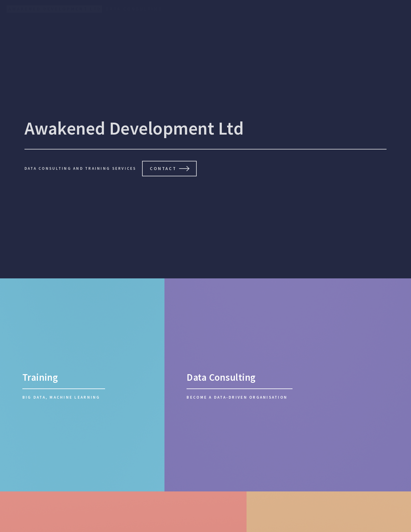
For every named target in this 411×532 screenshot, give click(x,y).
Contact (163, 168)
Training (40, 377)
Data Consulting (221, 377)
